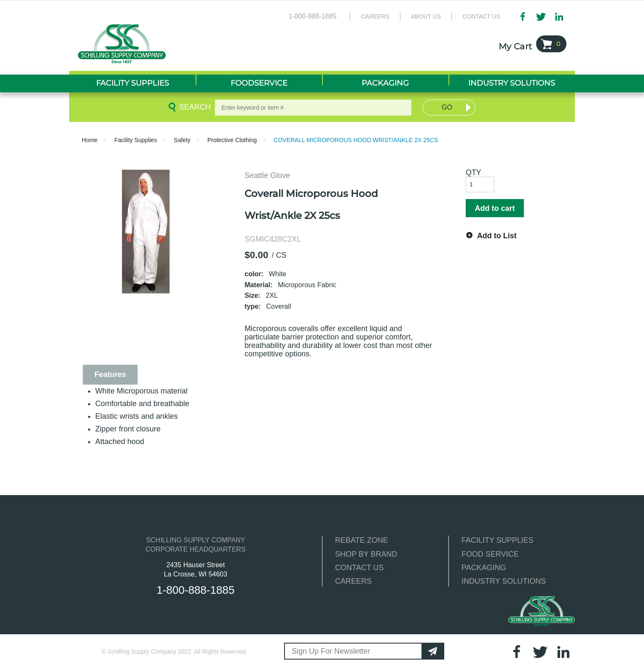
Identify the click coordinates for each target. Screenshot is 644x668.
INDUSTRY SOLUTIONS (504, 581)
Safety (182, 140)
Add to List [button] (497, 236)
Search (193, 107)
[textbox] (313, 108)
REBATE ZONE (362, 540)
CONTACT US (359, 568)
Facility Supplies (136, 140)
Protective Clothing (232, 140)
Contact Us (481, 16)
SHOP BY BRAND (366, 554)
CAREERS (353, 581)
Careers (375, 16)
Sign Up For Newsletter (331, 651)
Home (90, 140)
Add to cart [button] (495, 208)
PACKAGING (484, 568)
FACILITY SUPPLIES (498, 540)
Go (447, 107)
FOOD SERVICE (490, 554)
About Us (426, 16)
